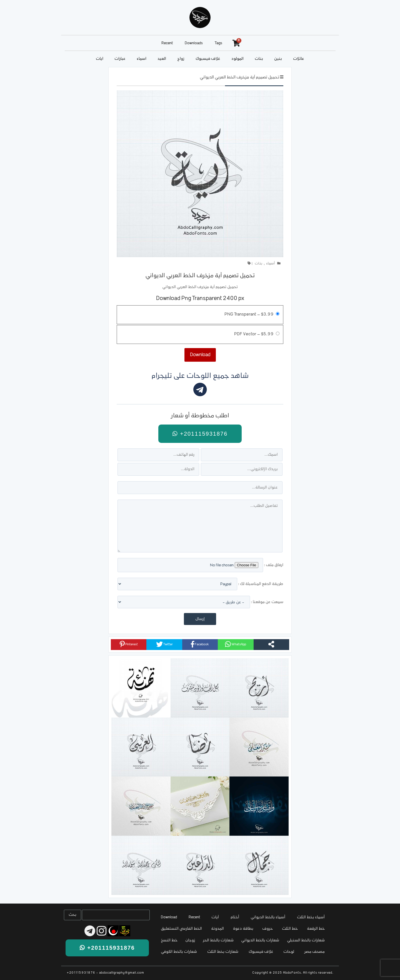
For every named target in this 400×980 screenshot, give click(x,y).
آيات (100, 59)
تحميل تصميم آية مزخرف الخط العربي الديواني (239, 77)
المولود (237, 59)
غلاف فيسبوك (208, 59)
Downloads (194, 43)
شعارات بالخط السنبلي (306, 940)
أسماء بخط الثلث (311, 917)
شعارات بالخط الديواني (260, 940)
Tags (218, 43)
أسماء (142, 59)
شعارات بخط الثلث (223, 952)
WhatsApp (236, 644)
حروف (267, 929)
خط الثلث (290, 929)
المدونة (217, 929)
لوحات (289, 952)
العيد (162, 59)
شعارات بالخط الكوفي (179, 952)
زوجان (190, 940)
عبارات (120, 59)
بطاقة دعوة (243, 929)
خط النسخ (169, 940)
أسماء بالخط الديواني (268, 917)
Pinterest (129, 644)
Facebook (200, 644)
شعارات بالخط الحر (218, 940)
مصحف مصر (315, 952)
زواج (181, 59)
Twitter (164, 644)
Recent (167, 43)
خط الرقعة (316, 929)
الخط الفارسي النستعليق (181, 929)
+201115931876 (200, 434)
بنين (278, 59)
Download (169, 917)
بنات (259, 59)
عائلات (299, 59)
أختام (235, 917)
